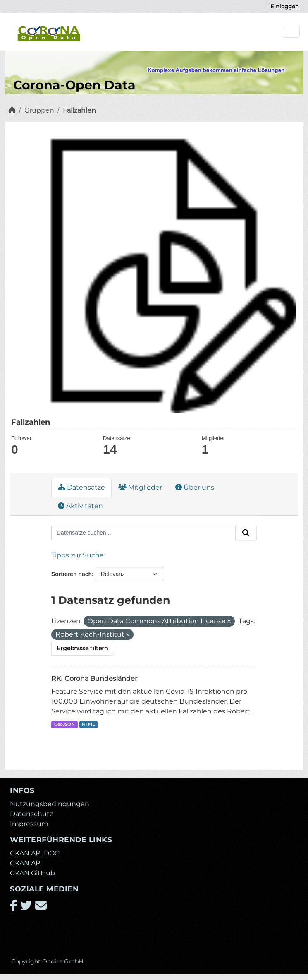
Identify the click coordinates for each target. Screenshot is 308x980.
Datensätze (81, 487)
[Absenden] (246, 533)
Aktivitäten (80, 506)
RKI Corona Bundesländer (94, 679)
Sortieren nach (72, 574)
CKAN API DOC (35, 853)
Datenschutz (31, 814)
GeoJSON (64, 724)
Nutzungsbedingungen (50, 804)
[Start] (12, 110)
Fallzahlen (79, 110)
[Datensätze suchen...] (143, 533)
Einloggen (285, 6)
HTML (88, 724)
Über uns (195, 487)
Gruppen (39, 110)
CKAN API (26, 863)
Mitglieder (140, 487)
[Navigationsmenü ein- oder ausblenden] (291, 32)
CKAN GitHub (32, 873)
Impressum (29, 824)
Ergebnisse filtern (82, 648)
